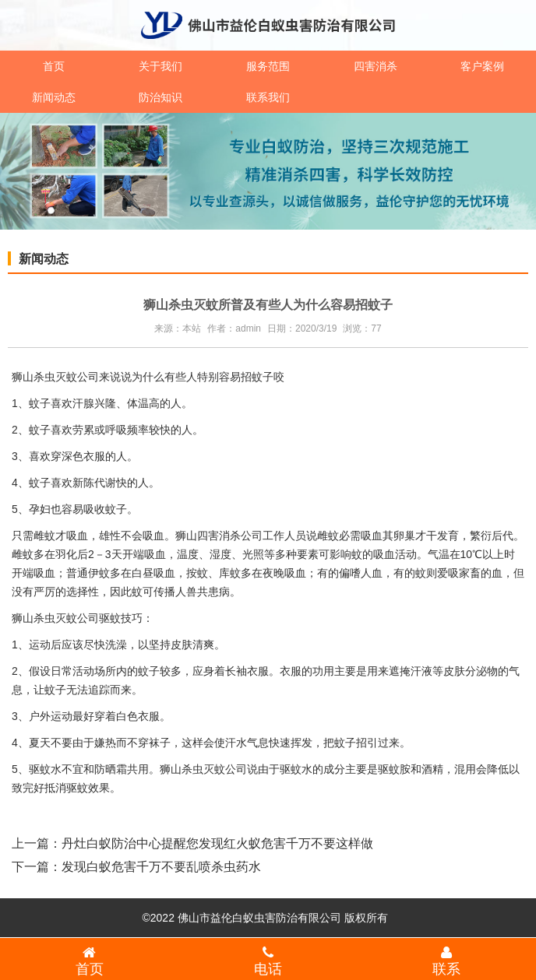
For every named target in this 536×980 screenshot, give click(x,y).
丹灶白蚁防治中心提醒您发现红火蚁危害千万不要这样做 (217, 843)
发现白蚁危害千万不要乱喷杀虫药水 (161, 867)
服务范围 (268, 66)
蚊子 (55, 690)
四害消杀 (376, 66)
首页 (54, 66)
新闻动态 (54, 97)
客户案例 (482, 66)
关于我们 (160, 66)
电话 (268, 961)
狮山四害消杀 (208, 536)
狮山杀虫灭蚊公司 (55, 377)
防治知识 (160, 97)
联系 (447, 961)
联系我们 (268, 97)
